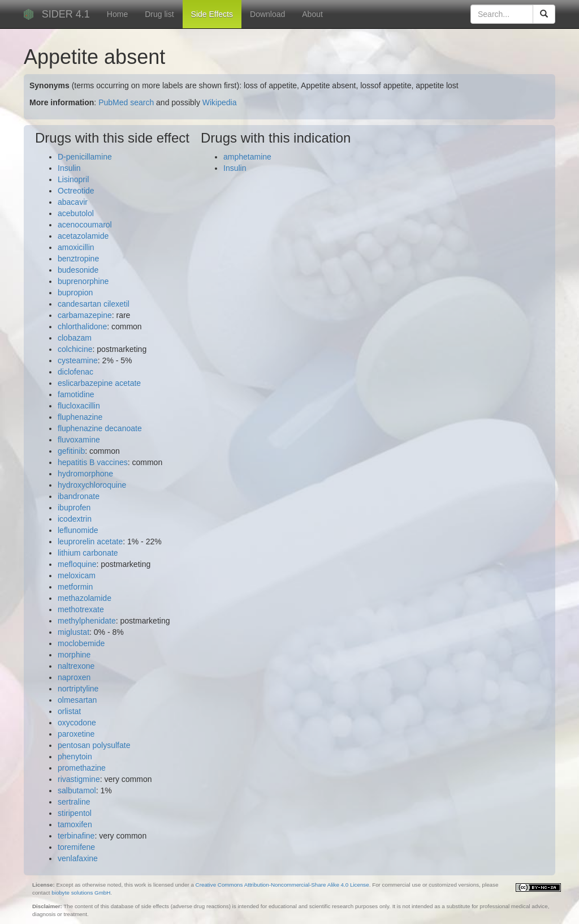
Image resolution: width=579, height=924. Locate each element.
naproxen (74, 677)
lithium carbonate (88, 553)
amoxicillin (76, 247)
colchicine (75, 349)
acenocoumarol (85, 225)
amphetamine (247, 157)
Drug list (159, 14)
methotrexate (81, 609)
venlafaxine (78, 858)
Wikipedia (220, 102)
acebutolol (76, 213)
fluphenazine (80, 417)
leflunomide (78, 530)
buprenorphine (83, 281)
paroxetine (76, 734)
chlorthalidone (82, 326)
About (312, 14)
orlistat (69, 711)
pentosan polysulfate (94, 745)
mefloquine (77, 564)
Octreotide (76, 191)
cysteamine (78, 360)
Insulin (69, 168)
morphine (74, 655)
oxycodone (77, 723)
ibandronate (79, 496)
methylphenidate (87, 621)
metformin (75, 587)
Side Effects (212, 14)
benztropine (78, 259)
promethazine (82, 768)
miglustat (74, 632)
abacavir (73, 202)
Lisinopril (73, 179)
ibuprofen (74, 508)
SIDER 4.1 (66, 14)
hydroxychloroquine (92, 485)
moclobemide (81, 643)
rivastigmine (79, 779)
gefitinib (71, 451)
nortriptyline (78, 689)
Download (267, 14)
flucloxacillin (79, 406)
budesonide (78, 270)
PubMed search (126, 102)
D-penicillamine (85, 157)
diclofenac (75, 372)
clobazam (75, 338)
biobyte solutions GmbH (81, 893)
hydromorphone (85, 474)
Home (117, 14)
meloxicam (77, 575)
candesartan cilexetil (94, 304)
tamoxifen (75, 824)
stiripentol (75, 813)
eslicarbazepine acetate (99, 383)
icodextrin (75, 519)
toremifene (76, 847)
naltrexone (76, 666)
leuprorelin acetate (90, 541)
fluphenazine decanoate (100, 428)
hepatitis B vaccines (93, 462)
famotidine (76, 394)
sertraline (74, 802)
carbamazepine (85, 315)
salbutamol (77, 790)
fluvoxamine (79, 440)
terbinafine (76, 836)
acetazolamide (83, 236)
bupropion (75, 293)
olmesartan (77, 700)
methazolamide (85, 598)
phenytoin (75, 757)
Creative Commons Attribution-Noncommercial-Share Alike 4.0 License (282, 885)
